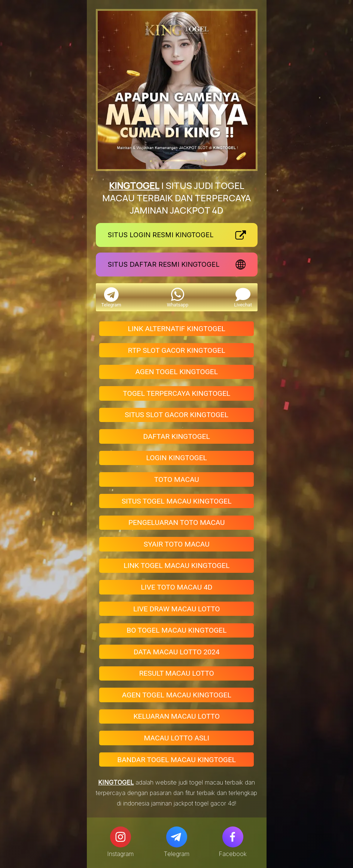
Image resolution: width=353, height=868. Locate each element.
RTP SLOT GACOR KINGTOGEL (177, 350)
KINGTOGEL (134, 185)
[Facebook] (233, 837)
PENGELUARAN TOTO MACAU (177, 522)
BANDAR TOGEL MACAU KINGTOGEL (176, 760)
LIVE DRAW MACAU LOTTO (177, 609)
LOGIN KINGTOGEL (177, 458)
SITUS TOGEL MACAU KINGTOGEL (177, 501)
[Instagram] (121, 837)
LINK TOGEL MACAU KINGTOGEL (176, 566)
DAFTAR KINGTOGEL (177, 436)
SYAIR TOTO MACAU (177, 544)
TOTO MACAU (177, 479)
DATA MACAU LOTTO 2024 (177, 652)
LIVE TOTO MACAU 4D (176, 587)
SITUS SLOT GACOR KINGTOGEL (176, 415)
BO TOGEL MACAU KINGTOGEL (176, 630)
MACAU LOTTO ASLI (177, 738)
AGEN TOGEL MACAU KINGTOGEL (177, 695)
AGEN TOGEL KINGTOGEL (176, 372)
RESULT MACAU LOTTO (177, 673)
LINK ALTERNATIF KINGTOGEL (177, 329)
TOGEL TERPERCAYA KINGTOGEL (176, 393)
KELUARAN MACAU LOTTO (177, 716)
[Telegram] (177, 837)
